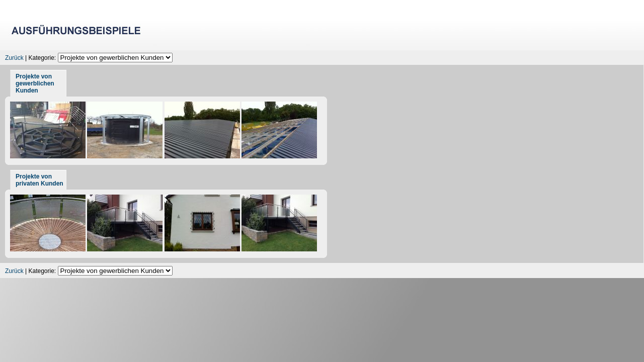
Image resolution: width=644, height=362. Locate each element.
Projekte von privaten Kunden (39, 180)
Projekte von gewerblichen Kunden (35, 83)
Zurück (14, 58)
